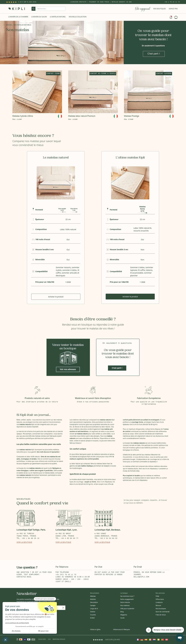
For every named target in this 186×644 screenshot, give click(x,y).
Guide (122, 618)
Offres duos (160, 599)
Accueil (9, 25)
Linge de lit (94, 609)
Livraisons (159, 603)
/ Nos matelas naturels (22, 25)
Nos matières (125, 606)
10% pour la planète (127, 609)
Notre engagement (127, 599)
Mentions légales (59, 639)
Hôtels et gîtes (95, 630)
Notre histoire (125, 603)
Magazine (124, 615)
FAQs (157, 596)
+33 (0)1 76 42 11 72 (66, 575)
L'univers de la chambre (18, 17)
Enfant (92, 618)
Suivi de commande (163, 612)
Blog (122, 612)
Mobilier (93, 599)
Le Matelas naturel (58, 17)
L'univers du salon (39, 17)
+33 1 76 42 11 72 (172, 2)
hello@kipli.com (141, 577)
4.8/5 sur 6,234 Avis (27, 2)
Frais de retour (161, 615)
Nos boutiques (161, 609)
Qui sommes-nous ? (127, 596)
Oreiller (93, 612)
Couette (93, 615)
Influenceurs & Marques (121, 630)
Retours (158, 606)
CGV (49, 639)
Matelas (93, 596)
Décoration (94, 603)
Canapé (93, 606)
